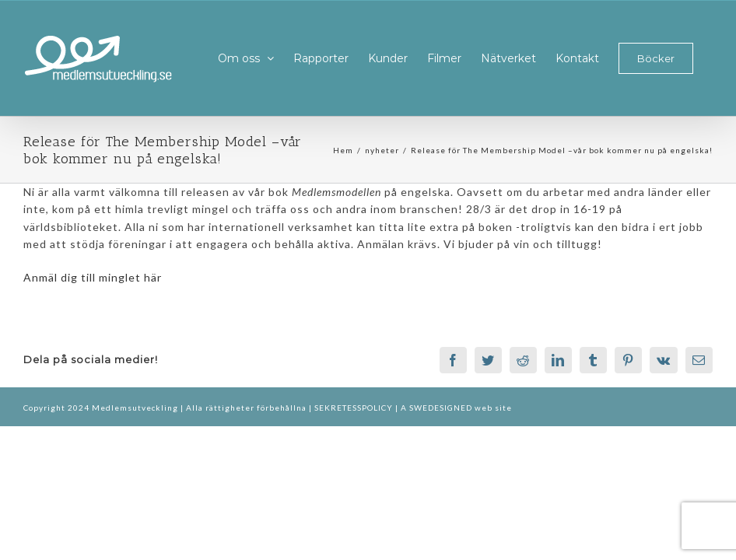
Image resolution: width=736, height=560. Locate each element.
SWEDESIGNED (441, 408)
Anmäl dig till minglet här (93, 277)
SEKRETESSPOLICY (355, 408)
